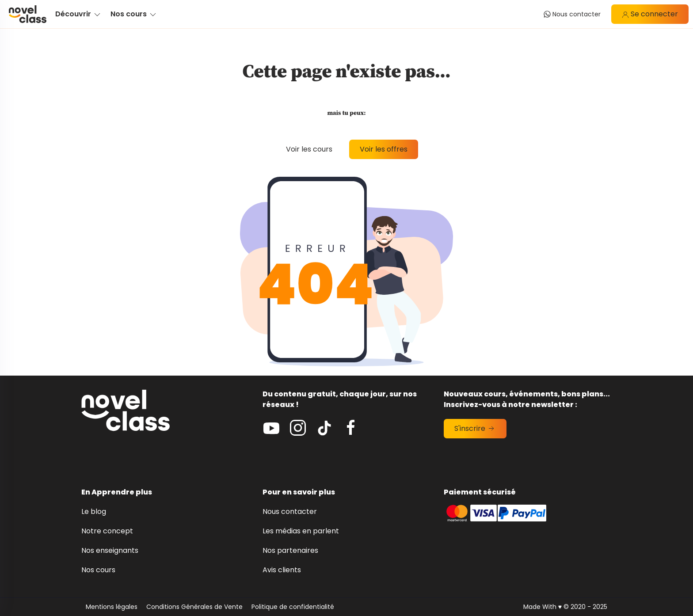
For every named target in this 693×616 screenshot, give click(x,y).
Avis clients (282, 570)
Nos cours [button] (134, 14)
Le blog (94, 511)
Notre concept (107, 531)
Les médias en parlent (301, 531)
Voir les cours (309, 149)
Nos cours (98, 570)
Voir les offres (384, 149)
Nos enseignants (110, 550)
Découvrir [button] (78, 14)
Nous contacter (290, 511)
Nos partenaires (290, 550)
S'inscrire (475, 428)
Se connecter (650, 14)
